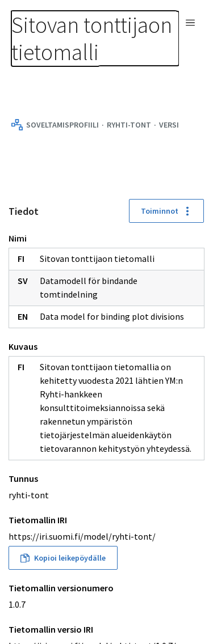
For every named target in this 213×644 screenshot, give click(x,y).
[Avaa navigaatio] (190, 23)
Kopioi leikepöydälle (63, 558)
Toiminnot (166, 211)
